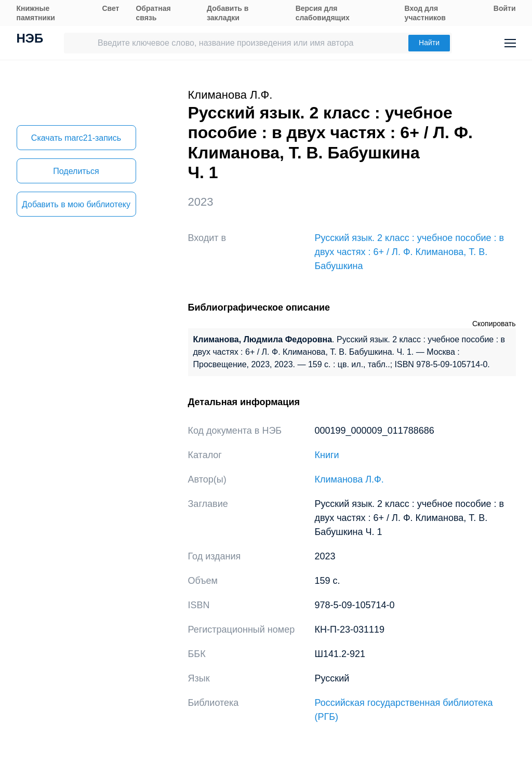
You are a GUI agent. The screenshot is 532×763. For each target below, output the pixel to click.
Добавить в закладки (228, 13)
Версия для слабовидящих (323, 13)
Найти (429, 43)
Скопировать (494, 324)
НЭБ (30, 39)
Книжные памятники (36, 13)
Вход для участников (425, 13)
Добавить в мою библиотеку (76, 204)
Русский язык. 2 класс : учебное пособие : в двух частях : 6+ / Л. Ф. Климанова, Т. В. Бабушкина (410, 252)
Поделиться (76, 171)
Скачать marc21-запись (76, 138)
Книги (327, 455)
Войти (505, 8)
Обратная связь (153, 13)
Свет (110, 8)
